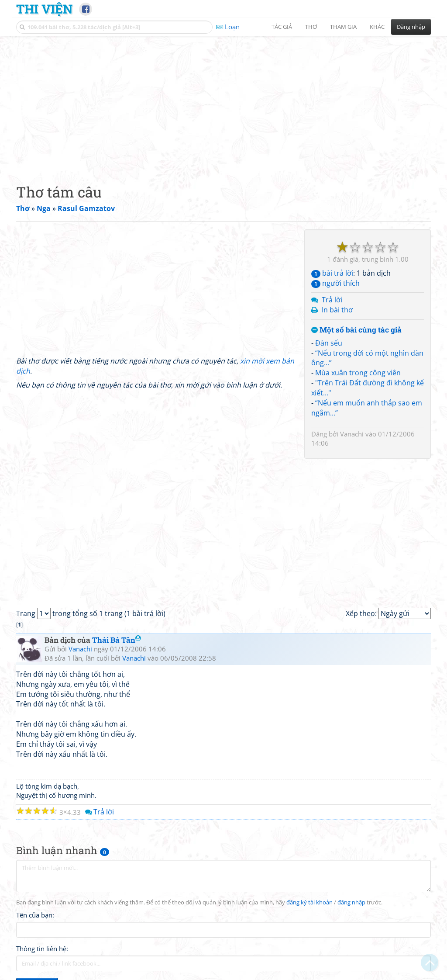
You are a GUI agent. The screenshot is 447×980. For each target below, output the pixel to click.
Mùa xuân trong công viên (358, 373)
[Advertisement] (223, 103)
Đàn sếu (329, 343)
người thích (335, 283)
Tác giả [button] (282, 27)
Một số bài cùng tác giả (356, 330)
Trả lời (332, 300)
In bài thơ (337, 310)
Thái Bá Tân (117, 640)
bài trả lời (332, 273)
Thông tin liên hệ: (42, 949)
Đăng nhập (411, 27)
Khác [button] (377, 27)
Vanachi (352, 434)
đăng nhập (351, 902)
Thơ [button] (311, 27)
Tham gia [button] (343, 27)
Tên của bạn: (35, 915)
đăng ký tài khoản (309, 902)
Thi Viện (44, 9)
